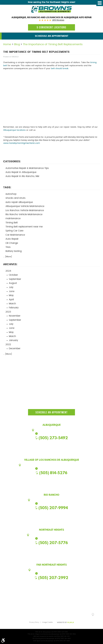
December (15, 349)
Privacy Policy (34, 622)
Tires (8, 247)
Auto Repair (12, 239)
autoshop (11, 194)
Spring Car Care (14, 231)
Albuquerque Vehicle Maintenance (25, 206)
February (14, 308)
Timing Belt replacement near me (24, 227)
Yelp (57, 443)
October (13, 275)
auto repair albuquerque (19, 202)
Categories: (12, 162)
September (15, 279)
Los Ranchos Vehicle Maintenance (25, 210)
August (13, 283)
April (11, 300)
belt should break (60, 69)
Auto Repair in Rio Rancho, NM (22, 176)
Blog (17, 44)
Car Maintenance (15, 235)
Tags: (7, 188)
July (11, 287)
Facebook (46, 443)
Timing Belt (12, 223)
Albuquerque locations (14, 130)
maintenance (13, 219)
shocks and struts (15, 198)
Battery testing (14, 251)
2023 (8, 312)
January (13, 340)
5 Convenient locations (52, 27)
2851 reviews (58, 20)
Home (7, 44)
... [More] (8, 257)
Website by (65, 622)
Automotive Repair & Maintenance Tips (27, 168)
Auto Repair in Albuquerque (21, 172)
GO (98, 615)
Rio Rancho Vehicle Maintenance (24, 214)
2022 (8, 345)
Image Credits (47, 622)
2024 (8, 271)
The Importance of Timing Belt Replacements (53, 44)
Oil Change (12, 243)
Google (51, 443)
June (12, 291)
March (12, 304)
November (15, 316)
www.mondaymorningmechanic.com (21, 143)
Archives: (10, 264)
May (11, 295)
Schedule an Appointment (52, 36)
